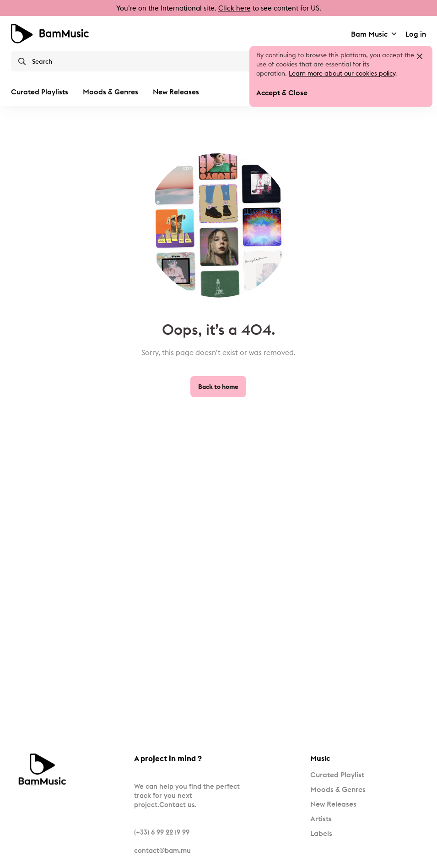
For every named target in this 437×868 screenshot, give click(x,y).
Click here (235, 8)
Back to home (218, 387)
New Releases (176, 92)
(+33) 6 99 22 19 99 (162, 832)
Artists (321, 819)
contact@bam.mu (162, 850)
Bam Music (375, 34)
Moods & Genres (111, 92)
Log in (416, 34)
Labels (321, 833)
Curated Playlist (337, 775)
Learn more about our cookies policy (342, 73)
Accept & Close (282, 93)
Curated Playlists (40, 92)
